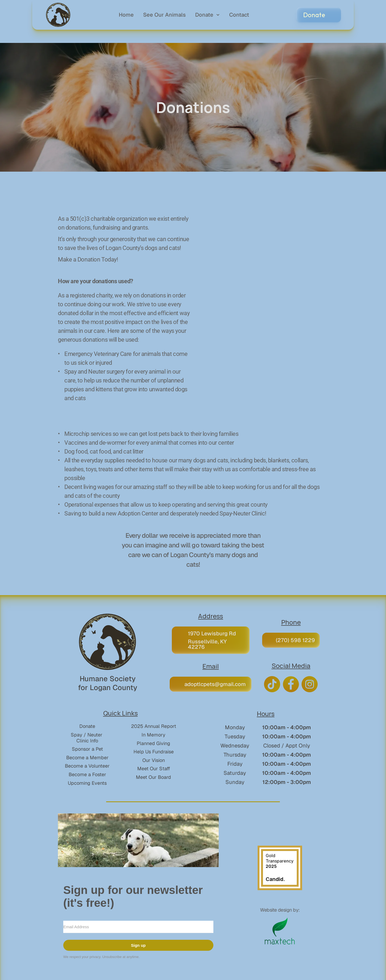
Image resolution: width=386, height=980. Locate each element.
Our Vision (154, 760)
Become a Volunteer (87, 766)
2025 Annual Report (154, 726)
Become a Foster (87, 774)
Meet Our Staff (154, 769)
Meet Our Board (153, 777)
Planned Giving (153, 743)
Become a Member (87, 758)
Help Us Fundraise (154, 752)
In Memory (153, 735)
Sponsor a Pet (87, 749)
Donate (87, 726)
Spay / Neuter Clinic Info (87, 738)
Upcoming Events (87, 783)
